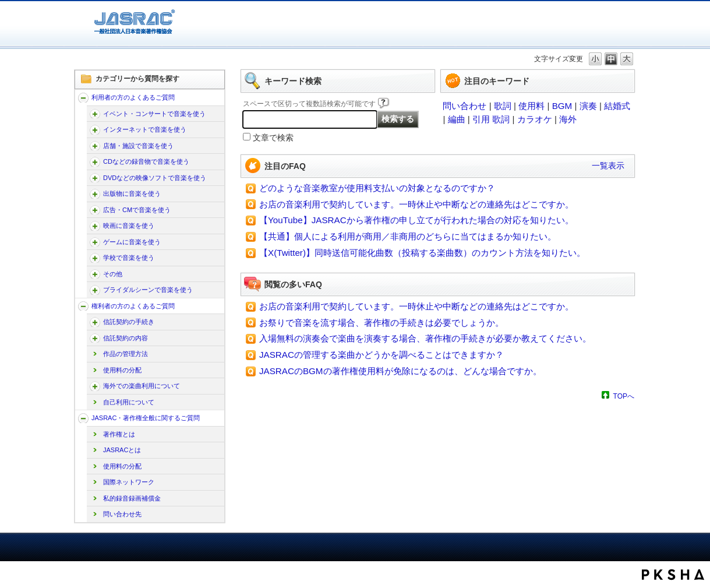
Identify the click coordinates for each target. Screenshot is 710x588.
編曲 (457, 119)
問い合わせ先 (122, 514)
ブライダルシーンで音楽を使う (148, 290)
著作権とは (119, 434)
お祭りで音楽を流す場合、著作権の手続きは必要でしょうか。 (382, 323)
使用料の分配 (122, 370)
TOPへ (624, 396)
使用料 (531, 106)
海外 (568, 119)
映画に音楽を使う (129, 226)
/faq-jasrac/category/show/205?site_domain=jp (95, 274)
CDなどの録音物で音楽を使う (146, 161)
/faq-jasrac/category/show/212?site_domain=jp (95, 338)
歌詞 (503, 106)
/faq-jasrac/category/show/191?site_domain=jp (95, 226)
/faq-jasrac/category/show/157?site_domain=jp (83, 98)
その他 (113, 274)
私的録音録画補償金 (132, 498)
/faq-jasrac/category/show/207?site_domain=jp (95, 322)
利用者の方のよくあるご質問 (133, 97)
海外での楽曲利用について (142, 386)
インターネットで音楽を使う (145, 129)
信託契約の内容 (126, 338)
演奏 (588, 106)
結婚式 (617, 106)
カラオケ (535, 119)
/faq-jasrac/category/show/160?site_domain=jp (95, 114)
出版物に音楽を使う (132, 193)
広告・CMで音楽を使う (137, 210)
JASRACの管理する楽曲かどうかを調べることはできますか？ (382, 355)
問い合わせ (464, 106)
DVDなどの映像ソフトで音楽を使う (155, 178)
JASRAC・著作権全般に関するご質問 (146, 418)
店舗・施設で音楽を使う (138, 146)
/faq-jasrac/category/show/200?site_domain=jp (95, 258)
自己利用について (129, 402)
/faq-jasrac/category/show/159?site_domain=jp (83, 418)
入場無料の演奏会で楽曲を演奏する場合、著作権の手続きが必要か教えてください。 (425, 338)
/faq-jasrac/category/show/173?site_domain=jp (95, 162)
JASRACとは (122, 450)
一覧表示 (608, 166)
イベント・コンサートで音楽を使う (154, 114)
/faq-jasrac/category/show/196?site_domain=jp (95, 242)
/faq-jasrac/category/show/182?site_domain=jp (95, 194)
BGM (562, 106)
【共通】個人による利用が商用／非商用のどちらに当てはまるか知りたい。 (408, 236)
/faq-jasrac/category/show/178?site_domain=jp (95, 178)
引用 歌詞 (491, 119)
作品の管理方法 (126, 354)
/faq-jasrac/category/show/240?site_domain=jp (95, 290)
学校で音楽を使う (129, 258)
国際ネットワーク (129, 482)
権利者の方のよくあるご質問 (133, 306)
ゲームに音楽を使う (132, 242)
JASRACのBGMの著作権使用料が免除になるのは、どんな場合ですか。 (400, 371)
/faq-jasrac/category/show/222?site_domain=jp (95, 386)
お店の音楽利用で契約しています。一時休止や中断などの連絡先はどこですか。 (416, 204)
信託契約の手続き (129, 322)
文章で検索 (273, 138)
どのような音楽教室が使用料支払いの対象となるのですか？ (377, 188)
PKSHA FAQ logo (673, 575)
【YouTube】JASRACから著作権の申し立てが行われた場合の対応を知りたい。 (416, 220)
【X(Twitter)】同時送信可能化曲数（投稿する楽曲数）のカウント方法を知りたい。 (422, 253)
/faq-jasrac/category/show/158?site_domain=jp (83, 306)
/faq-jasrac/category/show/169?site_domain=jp (95, 146)
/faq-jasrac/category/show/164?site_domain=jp (95, 130)
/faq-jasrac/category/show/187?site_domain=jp (95, 210)
